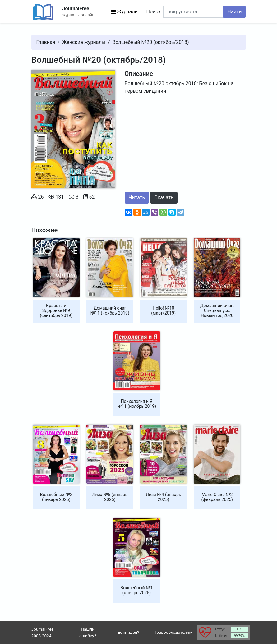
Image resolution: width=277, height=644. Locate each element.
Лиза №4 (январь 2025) (164, 497)
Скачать (164, 198)
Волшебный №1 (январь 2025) (137, 590)
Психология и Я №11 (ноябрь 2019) (137, 404)
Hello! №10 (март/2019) (163, 310)
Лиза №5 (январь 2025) (110, 497)
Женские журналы (84, 42)
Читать (137, 198)
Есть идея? (129, 632)
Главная (46, 42)
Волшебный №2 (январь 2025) (56, 497)
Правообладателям (173, 632)
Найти (234, 12)
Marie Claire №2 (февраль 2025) (217, 497)
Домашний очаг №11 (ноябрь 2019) (110, 310)
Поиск (154, 12)
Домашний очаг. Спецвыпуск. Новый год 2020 (217, 310)
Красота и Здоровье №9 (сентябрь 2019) (56, 310)
